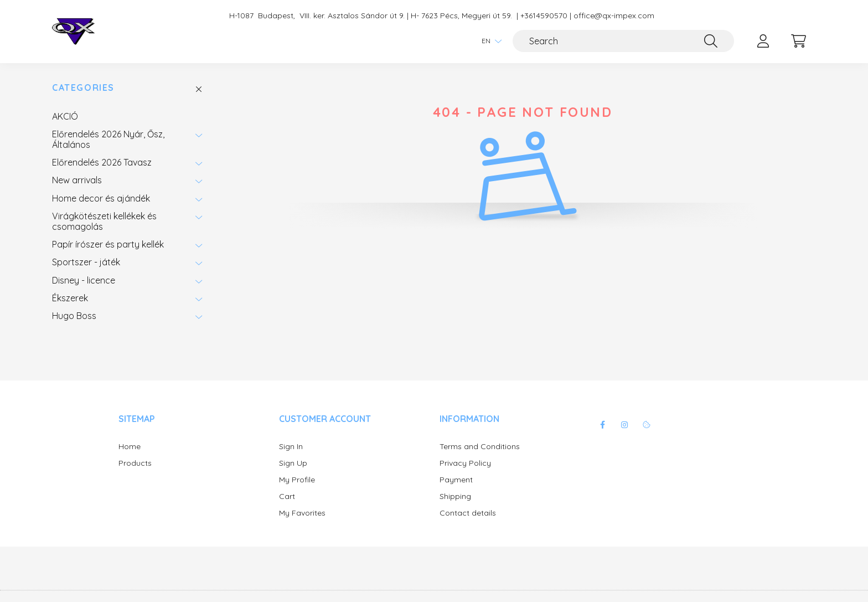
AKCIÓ (65, 116)
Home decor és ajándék (101, 198)
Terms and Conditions (480, 447)
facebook (602, 425)
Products (135, 463)
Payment (456, 480)
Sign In (291, 447)
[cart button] (798, 41)
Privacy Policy (465, 463)
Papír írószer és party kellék (108, 244)
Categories (83, 88)
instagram (624, 425)
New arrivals (77, 180)
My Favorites (302, 513)
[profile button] (763, 41)
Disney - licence (84, 280)
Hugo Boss (74, 316)
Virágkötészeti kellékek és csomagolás (104, 221)
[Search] (623, 41)
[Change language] (489, 41)
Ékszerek (70, 298)
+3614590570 (544, 16)
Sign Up (293, 463)
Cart (287, 496)
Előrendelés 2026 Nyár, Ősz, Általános (108, 139)
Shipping (455, 496)
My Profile (297, 480)
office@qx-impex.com (614, 16)
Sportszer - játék (86, 262)
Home (130, 447)
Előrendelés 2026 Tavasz (102, 162)
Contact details (468, 513)
